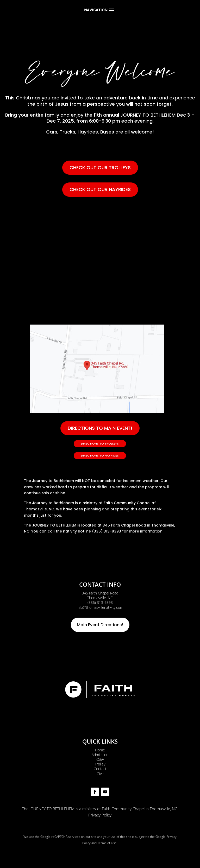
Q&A (100, 759)
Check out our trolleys (100, 167)
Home (100, 750)
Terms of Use (107, 843)
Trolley (100, 764)
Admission (100, 755)
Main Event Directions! (100, 625)
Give (100, 774)
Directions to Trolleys (100, 443)
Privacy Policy (100, 815)
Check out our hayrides (100, 189)
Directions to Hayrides (100, 455)
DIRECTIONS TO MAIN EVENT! (100, 428)
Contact (100, 769)
